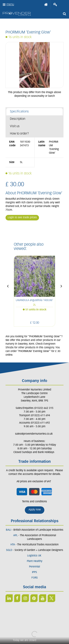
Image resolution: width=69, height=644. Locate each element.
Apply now (35, 510)
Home (46, 5)
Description (18, 119)
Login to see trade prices (22, 218)
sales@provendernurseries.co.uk (34, 434)
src (64, 14)
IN (25, 598)
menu (10, 5)
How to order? (19, 134)
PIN (34, 598)
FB (17, 598)
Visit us (15, 126)
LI (9, 598)
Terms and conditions (34, 502)
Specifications (19, 112)
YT (43, 598)
